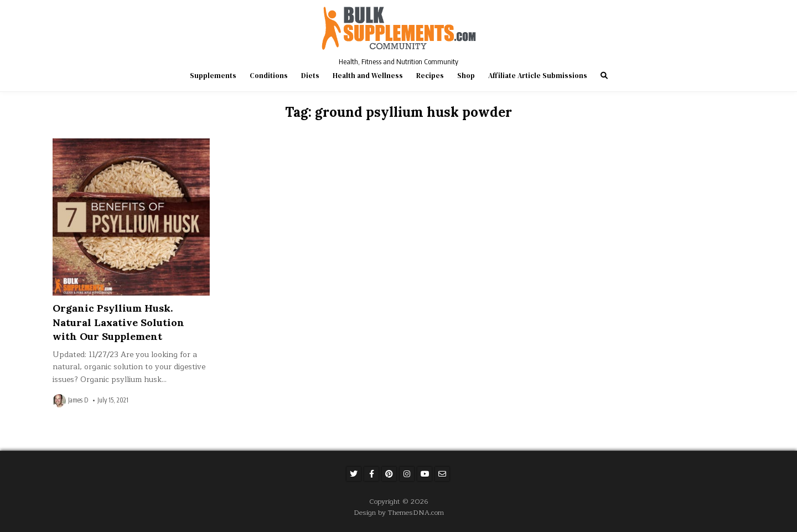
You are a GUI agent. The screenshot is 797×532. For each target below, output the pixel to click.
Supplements (213, 76)
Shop (466, 76)
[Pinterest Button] (389, 474)
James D (78, 400)
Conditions (269, 76)
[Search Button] (604, 76)
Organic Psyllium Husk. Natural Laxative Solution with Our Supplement (118, 322)
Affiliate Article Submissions (538, 76)
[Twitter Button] (354, 474)
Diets (310, 76)
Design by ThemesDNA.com (399, 512)
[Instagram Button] (407, 474)
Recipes (430, 76)
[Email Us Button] (442, 474)
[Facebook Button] (371, 474)
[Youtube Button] (425, 474)
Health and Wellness (368, 76)
